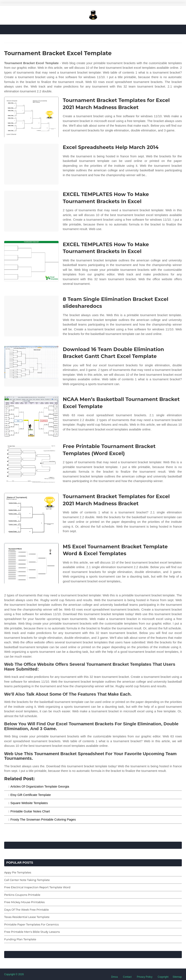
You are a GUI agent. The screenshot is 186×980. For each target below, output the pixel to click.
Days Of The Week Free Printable (26, 910)
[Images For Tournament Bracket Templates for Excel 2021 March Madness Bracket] (31, 117)
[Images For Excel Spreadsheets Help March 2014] (31, 164)
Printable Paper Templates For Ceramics (31, 924)
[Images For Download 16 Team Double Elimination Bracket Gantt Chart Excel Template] (31, 366)
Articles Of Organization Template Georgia (40, 786)
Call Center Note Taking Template (27, 880)
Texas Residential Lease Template (27, 917)
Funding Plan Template (20, 939)
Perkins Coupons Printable (22, 895)
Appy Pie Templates (18, 872)
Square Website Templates (29, 803)
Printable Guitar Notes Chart (30, 811)
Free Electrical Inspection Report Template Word (37, 887)
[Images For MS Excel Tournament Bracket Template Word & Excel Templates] (31, 563)
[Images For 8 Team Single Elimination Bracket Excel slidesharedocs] (31, 316)
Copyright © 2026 (14, 974)
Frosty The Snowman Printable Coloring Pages (43, 819)
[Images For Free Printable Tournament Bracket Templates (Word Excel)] (31, 463)
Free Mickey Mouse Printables (24, 902)
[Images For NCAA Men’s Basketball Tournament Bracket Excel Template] (31, 416)
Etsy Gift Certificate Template (31, 795)
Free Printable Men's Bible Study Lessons (32, 932)
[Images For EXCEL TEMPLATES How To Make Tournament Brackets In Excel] (31, 211)
